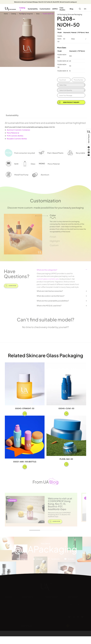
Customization (45, 9)
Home (6, 14)
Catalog (13, 14)
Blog (71, 9)
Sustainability (33, 9)
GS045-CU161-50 (66, 410)
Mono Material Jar (13, 133)
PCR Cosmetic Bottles (15, 136)
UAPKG (55, 9)
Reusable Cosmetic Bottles (17, 139)
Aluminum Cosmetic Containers (18, 130)
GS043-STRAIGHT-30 (25, 410)
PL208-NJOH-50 (48, 14)
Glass (38, 14)
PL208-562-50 (66, 460)
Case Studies (62, 9)
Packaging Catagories (26, 14)
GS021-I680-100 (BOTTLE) (25, 463)
